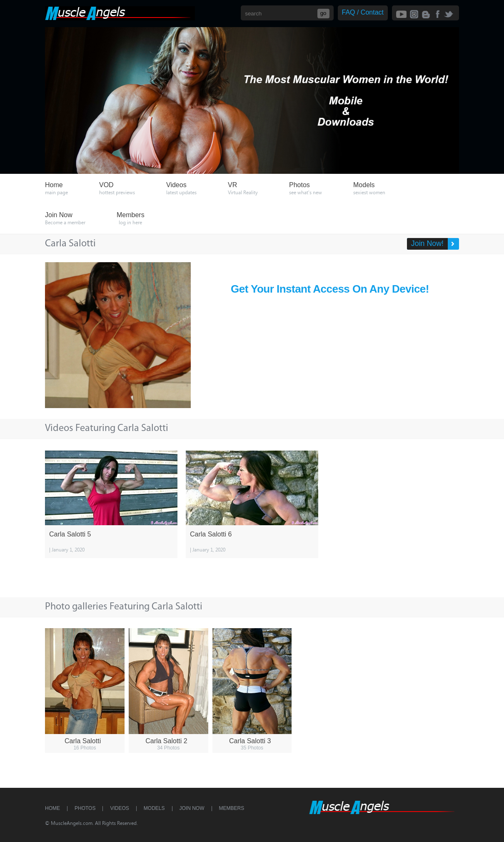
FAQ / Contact (363, 12)
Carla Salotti (83, 741)
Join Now (192, 808)
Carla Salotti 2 (166, 741)
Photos (85, 808)
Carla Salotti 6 (211, 534)
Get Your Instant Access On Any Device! (330, 289)
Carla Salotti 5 (70, 534)
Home (52, 808)
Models (154, 808)
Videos (119, 808)
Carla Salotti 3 (250, 741)
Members (232, 808)
